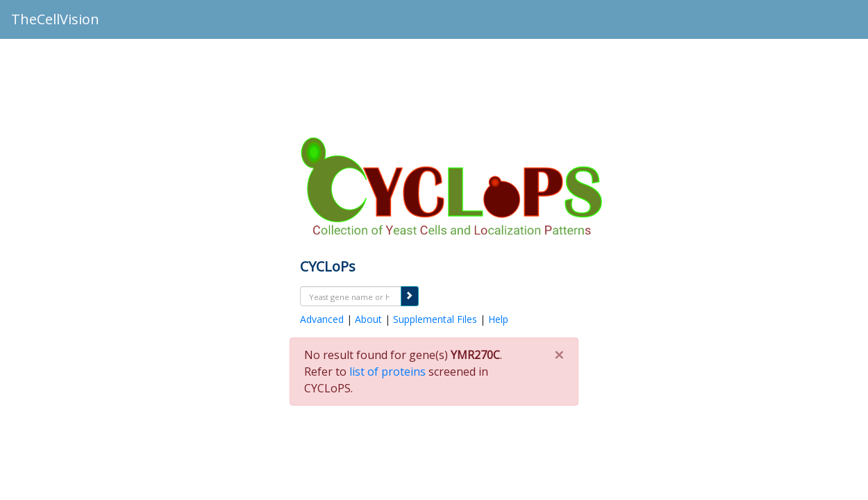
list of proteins (387, 372)
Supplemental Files (435, 319)
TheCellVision (55, 19)
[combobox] (351, 296)
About (368, 319)
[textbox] (351, 297)
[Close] (559, 351)
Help (498, 319)
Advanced (322, 319)
